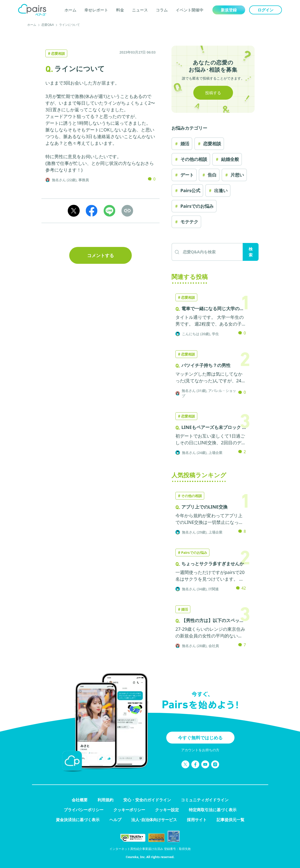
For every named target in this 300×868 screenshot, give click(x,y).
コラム (162, 10)
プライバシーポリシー (84, 810)
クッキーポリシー (129, 810)
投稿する (213, 93)
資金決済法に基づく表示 (78, 820)
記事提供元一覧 (231, 820)
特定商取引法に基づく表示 (213, 810)
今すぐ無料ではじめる (200, 738)
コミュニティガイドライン (205, 800)
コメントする (100, 255)
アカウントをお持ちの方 (200, 750)
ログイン (266, 10)
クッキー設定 (167, 810)
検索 (251, 252)
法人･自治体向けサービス (154, 820)
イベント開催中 (190, 10)
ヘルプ (115, 820)
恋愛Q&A (48, 25)
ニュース (140, 10)
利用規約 (105, 800)
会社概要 (80, 800)
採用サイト (197, 820)
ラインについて (69, 25)
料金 (120, 10)
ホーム (70, 10)
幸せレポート (96, 10)
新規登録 (229, 10)
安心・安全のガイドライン (147, 800)
